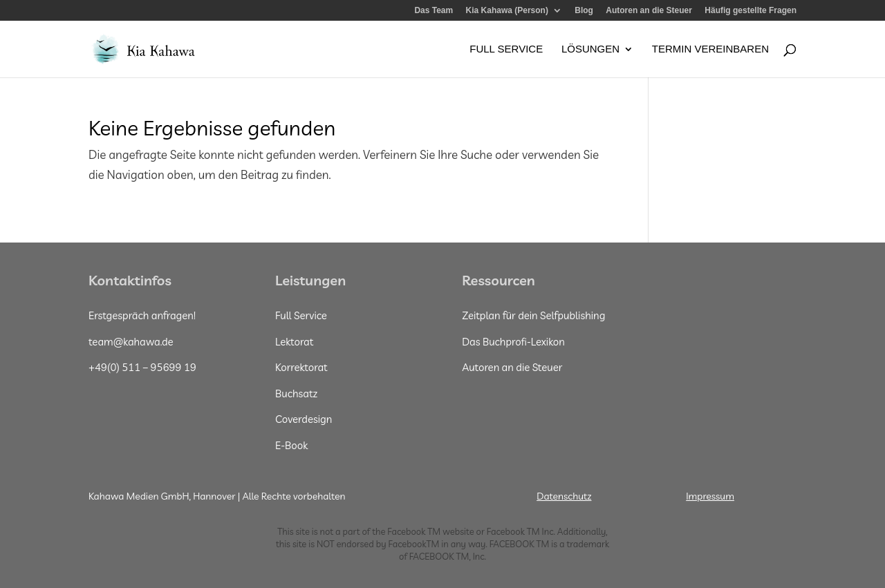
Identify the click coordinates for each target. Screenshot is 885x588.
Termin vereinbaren (710, 49)
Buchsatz (296, 393)
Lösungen (590, 49)
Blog (584, 11)
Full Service (506, 49)
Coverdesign (304, 419)
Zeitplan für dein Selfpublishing (533, 315)
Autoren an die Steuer (649, 11)
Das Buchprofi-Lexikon (513, 342)
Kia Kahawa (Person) (507, 11)
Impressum (710, 496)
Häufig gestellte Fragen (751, 11)
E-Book (291, 445)
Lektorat (294, 342)
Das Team (434, 11)
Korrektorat (301, 367)
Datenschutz (564, 496)
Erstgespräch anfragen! (142, 315)
